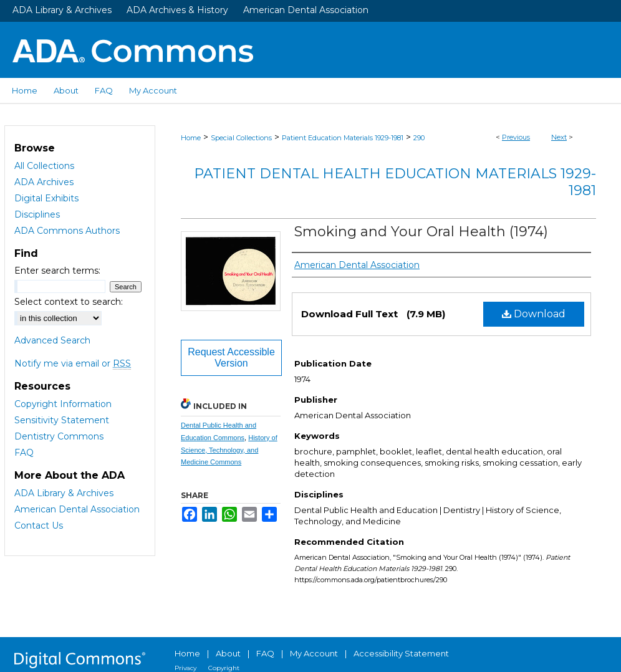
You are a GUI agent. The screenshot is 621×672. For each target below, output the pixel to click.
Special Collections (241, 138)
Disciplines (37, 214)
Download (534, 314)
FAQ (24, 453)
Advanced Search (52, 340)
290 (419, 138)
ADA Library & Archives (62, 10)
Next (559, 137)
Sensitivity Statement (62, 420)
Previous (516, 137)
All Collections (44, 166)
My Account (314, 653)
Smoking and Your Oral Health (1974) (421, 232)
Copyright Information (63, 404)
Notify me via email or (73, 363)
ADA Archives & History (177, 10)
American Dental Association (306, 10)
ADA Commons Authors (67, 231)
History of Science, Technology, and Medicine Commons (229, 450)
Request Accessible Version (231, 358)
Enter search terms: (57, 271)
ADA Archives (44, 182)
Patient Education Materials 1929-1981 (343, 138)
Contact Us (39, 526)
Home (191, 138)
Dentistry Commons (59, 436)
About (228, 653)
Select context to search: (69, 302)
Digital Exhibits (46, 198)
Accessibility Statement (401, 653)
